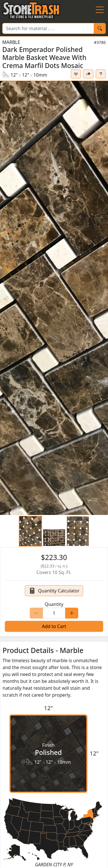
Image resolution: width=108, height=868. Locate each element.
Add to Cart (54, 626)
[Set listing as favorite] (76, 74)
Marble (11, 42)
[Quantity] (54, 613)
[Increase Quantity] (72, 613)
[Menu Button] (100, 10)
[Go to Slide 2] (54, 538)
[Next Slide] (102, 298)
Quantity (54, 604)
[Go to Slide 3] (78, 531)
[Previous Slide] (6, 298)
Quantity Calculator (54, 591)
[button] (54, 298)
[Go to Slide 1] (30, 531)
